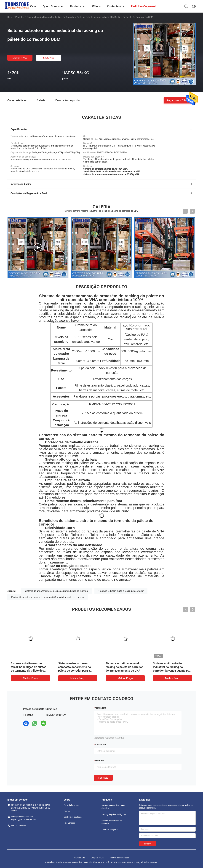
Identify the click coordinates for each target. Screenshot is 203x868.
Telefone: (100, 761)
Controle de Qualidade (73, 817)
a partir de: (101, 745)
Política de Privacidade (120, 858)
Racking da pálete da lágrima (114, 815)
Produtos (20, 17)
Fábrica (67, 811)
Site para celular (98, 858)
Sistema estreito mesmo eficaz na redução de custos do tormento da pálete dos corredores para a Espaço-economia (29, 671)
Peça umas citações (180, 100)
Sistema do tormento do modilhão (112, 822)
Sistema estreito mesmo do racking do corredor (51, 17)
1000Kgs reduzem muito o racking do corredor (121, 591)
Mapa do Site (79, 858)
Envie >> (148, 844)
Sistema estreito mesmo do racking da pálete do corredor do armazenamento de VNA (124, 667)
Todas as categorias (110, 830)
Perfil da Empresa (71, 805)
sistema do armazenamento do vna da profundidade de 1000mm (57, 591)
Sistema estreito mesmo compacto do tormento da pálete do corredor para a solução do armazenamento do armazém (78, 671)
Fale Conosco (70, 823)
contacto (103, 778)
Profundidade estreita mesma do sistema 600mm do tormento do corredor (48, 597)
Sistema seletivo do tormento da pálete (114, 807)
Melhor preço (20, 58)
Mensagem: (101, 708)
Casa (10, 17)
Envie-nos (49, 58)
